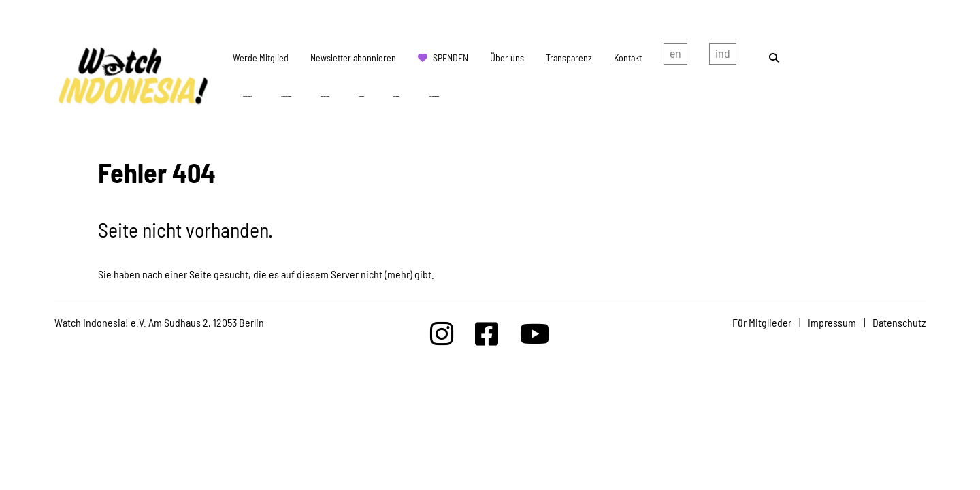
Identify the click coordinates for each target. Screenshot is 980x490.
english (675, 56)
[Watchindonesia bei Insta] (442, 333)
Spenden (451, 58)
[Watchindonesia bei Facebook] (487, 333)
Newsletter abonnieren (353, 58)
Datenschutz (899, 322)
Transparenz (569, 58)
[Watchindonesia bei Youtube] (535, 333)
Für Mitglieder (762, 322)
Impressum (832, 322)
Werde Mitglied (261, 58)
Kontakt (628, 58)
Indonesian (723, 56)
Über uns (507, 58)
